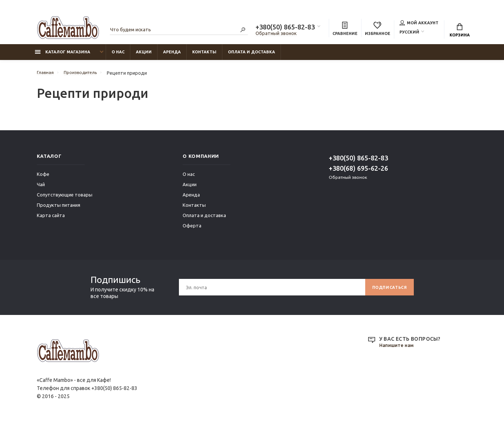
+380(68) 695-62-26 (358, 172)
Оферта (192, 229)
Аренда (172, 56)
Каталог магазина (63, 56)
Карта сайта (51, 219)
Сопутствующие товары (65, 198)
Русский (409, 33)
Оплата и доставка (251, 56)
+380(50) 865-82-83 (285, 28)
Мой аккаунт (419, 24)
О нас (118, 56)
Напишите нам (398, 349)
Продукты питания (59, 209)
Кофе (43, 178)
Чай (41, 188)
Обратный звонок (276, 34)
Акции (144, 56)
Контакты (204, 56)
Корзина (460, 31)
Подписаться (387, 291)
